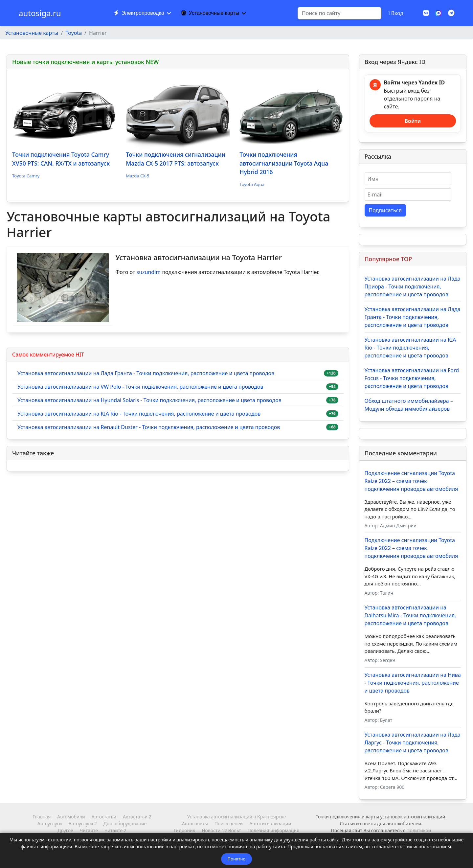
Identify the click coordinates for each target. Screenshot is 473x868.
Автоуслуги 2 (82, 823)
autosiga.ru (40, 13)
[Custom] (451, 13)
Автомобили (71, 817)
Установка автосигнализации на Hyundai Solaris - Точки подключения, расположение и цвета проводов (149, 400)
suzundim (148, 272)
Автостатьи (104, 817)
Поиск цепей (229, 823)
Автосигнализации (270, 823)
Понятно (236, 859)
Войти (413, 121)
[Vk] (426, 13)
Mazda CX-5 (137, 176)
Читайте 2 (115, 830)
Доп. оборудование (125, 823)
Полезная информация (273, 830)
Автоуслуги (50, 823)
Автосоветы (195, 823)
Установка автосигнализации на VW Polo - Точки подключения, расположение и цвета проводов (140, 387)
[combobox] (339, 13)
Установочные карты (210, 13)
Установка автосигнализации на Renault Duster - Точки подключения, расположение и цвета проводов (149, 427)
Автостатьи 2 (137, 817)
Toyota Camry (26, 176)
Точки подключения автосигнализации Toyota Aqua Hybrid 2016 (284, 163)
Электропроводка (139, 13)
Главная (42, 817)
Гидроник (184, 830)
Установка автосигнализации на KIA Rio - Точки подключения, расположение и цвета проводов (139, 414)
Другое (65, 830)
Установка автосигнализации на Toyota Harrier (199, 257)
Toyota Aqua (252, 184)
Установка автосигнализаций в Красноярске (236, 817)
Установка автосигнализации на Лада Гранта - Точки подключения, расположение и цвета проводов (146, 373)
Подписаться (385, 210)
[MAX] (439, 12)
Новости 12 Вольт (221, 830)
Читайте (89, 830)
